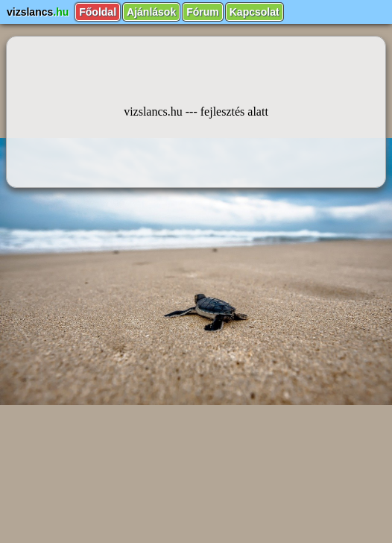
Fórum (203, 12)
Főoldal (98, 12)
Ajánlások (151, 12)
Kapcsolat (255, 12)
